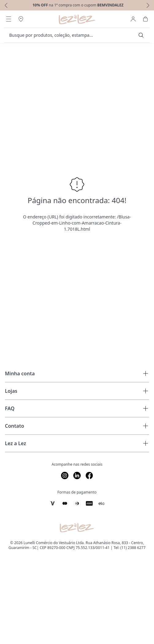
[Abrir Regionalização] (21, 19)
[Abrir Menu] (9, 19)
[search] (73, 35)
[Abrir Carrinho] (145, 19)
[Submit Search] (141, 35)
